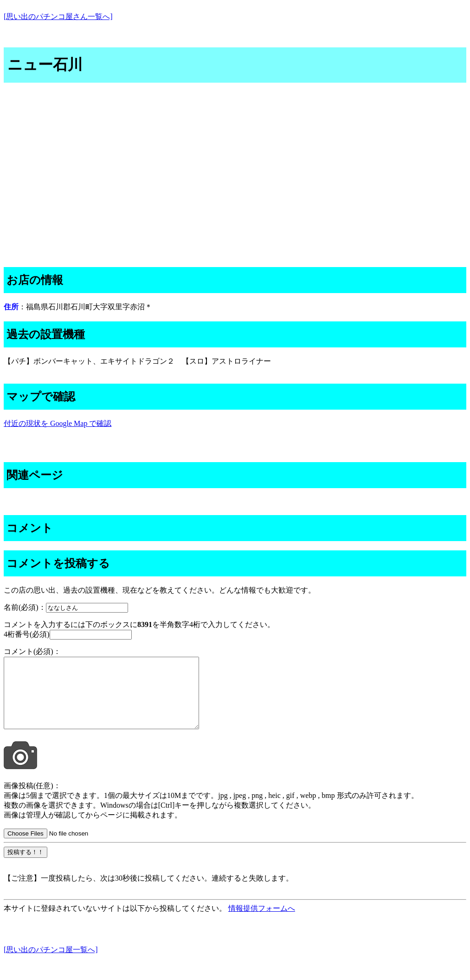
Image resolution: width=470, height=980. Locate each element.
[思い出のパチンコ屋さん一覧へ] (58, 16)
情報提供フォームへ (262, 922)
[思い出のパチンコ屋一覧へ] (51, 964)
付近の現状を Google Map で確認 (58, 423)
